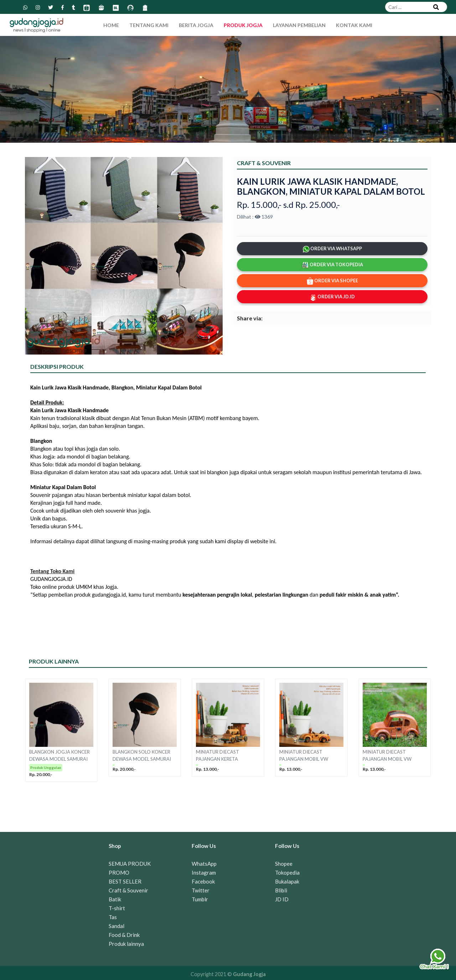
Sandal (116, 926)
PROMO (119, 872)
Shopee (284, 864)
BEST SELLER (125, 881)
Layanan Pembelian (299, 25)
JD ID (282, 899)
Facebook (203, 881)
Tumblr (200, 899)
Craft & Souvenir (128, 890)
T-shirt (117, 908)
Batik (115, 899)
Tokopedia (287, 872)
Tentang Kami (149, 25)
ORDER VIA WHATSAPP (332, 249)
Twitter (201, 890)
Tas (113, 917)
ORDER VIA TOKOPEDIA (332, 265)
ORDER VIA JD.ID (332, 297)
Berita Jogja (196, 25)
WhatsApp (204, 864)
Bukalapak (287, 881)
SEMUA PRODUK (130, 864)
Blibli (281, 890)
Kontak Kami (354, 25)
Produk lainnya (126, 944)
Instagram (204, 872)
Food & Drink (124, 935)
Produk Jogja (243, 25)
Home (111, 25)
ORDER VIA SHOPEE (332, 281)
